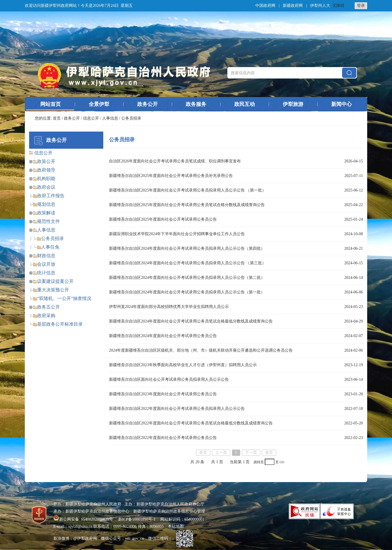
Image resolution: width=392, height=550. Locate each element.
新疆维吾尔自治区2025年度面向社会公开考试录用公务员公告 (163, 219)
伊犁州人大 (320, 6)
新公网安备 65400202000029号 (84, 519)
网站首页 (50, 104)
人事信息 (110, 118)
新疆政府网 (293, 6)
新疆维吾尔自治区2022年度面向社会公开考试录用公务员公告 (163, 438)
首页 (57, 118)
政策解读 (46, 213)
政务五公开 (49, 307)
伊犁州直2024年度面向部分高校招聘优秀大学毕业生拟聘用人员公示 (169, 307)
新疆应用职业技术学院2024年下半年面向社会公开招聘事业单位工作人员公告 (177, 234)
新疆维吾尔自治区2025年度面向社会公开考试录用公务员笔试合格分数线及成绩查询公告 (187, 205)
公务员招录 (52, 238)
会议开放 (46, 264)
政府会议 (46, 187)
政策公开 (46, 161)
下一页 (251, 453)
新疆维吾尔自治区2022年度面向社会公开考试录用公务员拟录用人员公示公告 (177, 409)
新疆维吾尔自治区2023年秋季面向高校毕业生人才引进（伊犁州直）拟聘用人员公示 (183, 365)
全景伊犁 (99, 104)
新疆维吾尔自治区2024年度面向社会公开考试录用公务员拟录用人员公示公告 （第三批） (187, 263)
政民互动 (245, 104)
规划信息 (46, 204)
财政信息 (46, 256)
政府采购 (46, 316)
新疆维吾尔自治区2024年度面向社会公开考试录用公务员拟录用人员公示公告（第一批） (187, 292)
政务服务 (196, 104)
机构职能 (46, 179)
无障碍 (338, 6)
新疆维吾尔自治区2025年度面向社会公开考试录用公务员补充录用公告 (171, 176)
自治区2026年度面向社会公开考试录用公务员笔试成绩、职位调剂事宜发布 (175, 161)
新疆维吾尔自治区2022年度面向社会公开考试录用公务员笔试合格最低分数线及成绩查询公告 (191, 423)
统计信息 (46, 273)
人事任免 (50, 247)
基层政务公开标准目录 (60, 324)
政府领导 (46, 170)
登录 (361, 6)
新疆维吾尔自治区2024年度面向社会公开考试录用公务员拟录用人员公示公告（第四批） (187, 248)
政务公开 (147, 104)
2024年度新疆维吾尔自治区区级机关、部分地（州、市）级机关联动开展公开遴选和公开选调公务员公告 (201, 350)
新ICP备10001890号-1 (137, 519)
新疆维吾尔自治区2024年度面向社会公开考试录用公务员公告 (163, 336)
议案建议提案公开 (55, 281)
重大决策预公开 (53, 290)
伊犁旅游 (293, 104)
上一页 (221, 453)
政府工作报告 (51, 196)
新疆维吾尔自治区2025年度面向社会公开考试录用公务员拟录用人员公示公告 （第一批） (187, 190)
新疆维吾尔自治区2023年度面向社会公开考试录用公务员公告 (163, 394)
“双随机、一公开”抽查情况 (64, 298)
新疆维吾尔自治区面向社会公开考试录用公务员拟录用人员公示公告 (169, 379)
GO (282, 462)
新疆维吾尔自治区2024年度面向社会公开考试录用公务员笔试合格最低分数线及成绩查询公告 (191, 321)
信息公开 (91, 118)
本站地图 (176, 526)
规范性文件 (49, 221)
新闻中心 (342, 104)
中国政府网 (265, 6)
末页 (269, 453)
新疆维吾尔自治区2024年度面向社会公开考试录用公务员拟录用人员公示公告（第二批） (187, 278)
